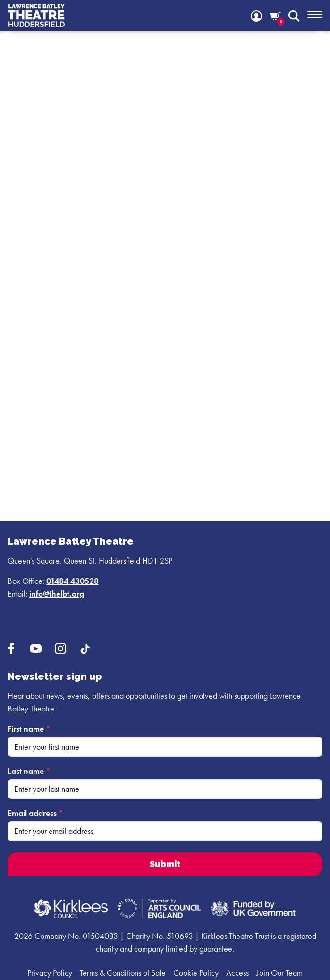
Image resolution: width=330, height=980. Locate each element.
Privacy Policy (50, 973)
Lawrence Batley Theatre (71, 541)
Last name (29, 771)
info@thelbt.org (57, 594)
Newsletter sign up (55, 676)
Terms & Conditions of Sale (123, 973)
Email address (35, 813)
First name (29, 729)
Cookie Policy (196, 973)
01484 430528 (72, 581)
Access (237, 973)
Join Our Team (279, 973)
